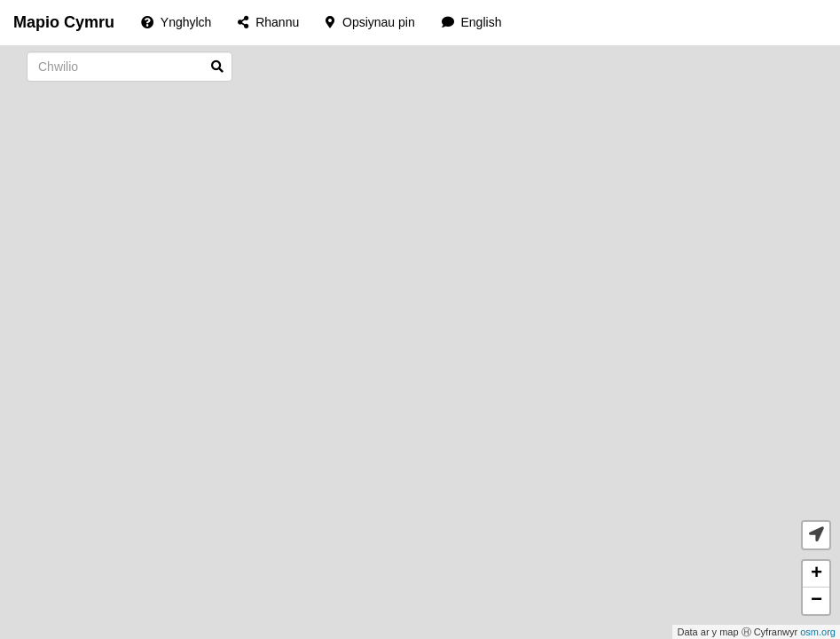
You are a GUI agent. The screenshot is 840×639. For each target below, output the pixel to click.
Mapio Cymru (64, 22)
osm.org (818, 632)
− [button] (816, 601)
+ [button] (816, 574)
